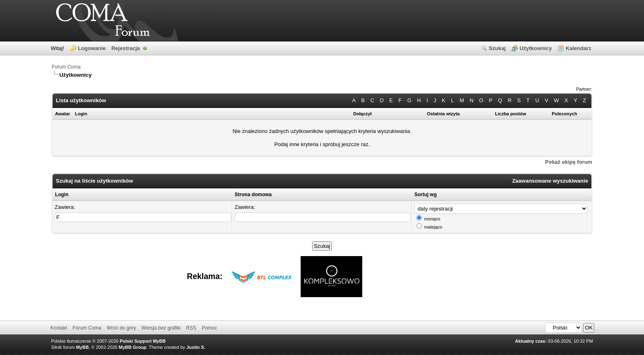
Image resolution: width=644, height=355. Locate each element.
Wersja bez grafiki (161, 328)
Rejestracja (125, 48)
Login (62, 195)
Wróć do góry (121, 328)
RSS (191, 328)
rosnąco (432, 219)
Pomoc (209, 328)
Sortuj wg (426, 195)
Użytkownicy (536, 48)
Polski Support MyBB (143, 341)
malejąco (433, 227)
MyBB (82, 347)
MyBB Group (132, 347)
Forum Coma (66, 67)
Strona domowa (253, 195)
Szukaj (497, 48)
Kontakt (59, 328)
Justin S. (196, 347)
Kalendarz (578, 48)
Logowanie (92, 48)
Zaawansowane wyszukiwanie (550, 181)
